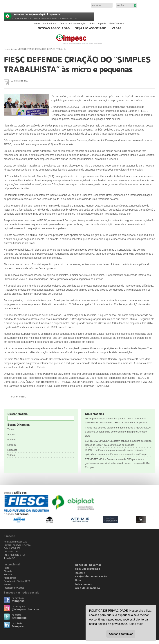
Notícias (14, 49)
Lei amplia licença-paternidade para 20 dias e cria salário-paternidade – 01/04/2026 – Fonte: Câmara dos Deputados (116, 420)
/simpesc (18, 601)
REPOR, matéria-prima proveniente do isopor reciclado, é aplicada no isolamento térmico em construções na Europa (116, 452)
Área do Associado (82, 5)
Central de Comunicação (73, 23)
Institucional (50, 23)
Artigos (11, 434)
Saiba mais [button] (136, 624)
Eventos (12, 440)
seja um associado (88, 569)
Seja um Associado (91, 28)
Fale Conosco (117, 23)
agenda (80, 573)
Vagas (117, 28)
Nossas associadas (54, 28)
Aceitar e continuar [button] (121, 634)
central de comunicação (91, 577)
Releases (12, 450)
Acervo (7, 585)
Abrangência (10, 578)
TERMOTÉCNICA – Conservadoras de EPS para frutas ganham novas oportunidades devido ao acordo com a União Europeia (117, 463)
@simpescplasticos (26, 609)
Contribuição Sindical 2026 (17, 581)
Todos (11, 429)
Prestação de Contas (14, 588)
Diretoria (8, 571)
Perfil (6, 568)
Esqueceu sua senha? (135, 6)
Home (37, 23)
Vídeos (11, 455)
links (78, 580)
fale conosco (84, 584)
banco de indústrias (88, 565)
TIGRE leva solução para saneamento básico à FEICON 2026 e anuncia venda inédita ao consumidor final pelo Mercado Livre (118, 432)
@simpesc (19, 618)
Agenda (102, 23)
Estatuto (8, 575)
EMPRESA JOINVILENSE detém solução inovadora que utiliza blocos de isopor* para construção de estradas (118, 443)
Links (92, 23)
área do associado (88, 588)
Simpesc (88, 41)
